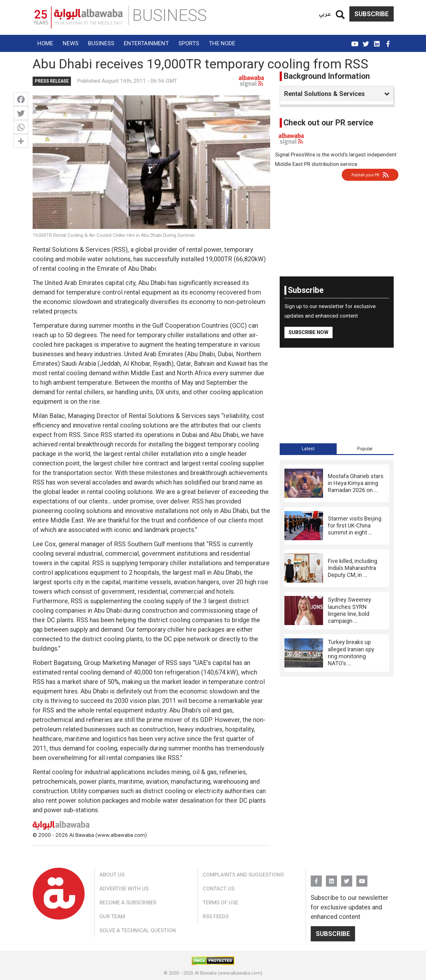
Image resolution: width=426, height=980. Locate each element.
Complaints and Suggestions (243, 875)
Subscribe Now (308, 332)
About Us (112, 875)
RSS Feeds (216, 916)
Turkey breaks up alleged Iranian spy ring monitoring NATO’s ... (351, 653)
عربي (325, 14)
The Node (222, 43)
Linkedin (377, 41)
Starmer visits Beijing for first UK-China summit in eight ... (355, 526)
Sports (189, 43)
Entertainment (146, 43)
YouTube (355, 41)
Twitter (366, 41)
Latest (308, 449)
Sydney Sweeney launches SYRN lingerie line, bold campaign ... (350, 610)
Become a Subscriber (128, 902)
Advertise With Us (124, 888)
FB (388, 41)
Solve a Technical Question (138, 930)
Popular (365, 449)
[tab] (308, 449)
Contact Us (219, 888)
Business (101, 43)
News (71, 43)
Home (45, 43)
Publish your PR (366, 175)
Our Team (112, 916)
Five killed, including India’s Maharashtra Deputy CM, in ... (353, 568)
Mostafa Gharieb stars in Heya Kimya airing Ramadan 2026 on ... (356, 483)
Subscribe (372, 14)
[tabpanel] (337, 568)
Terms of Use (220, 902)
